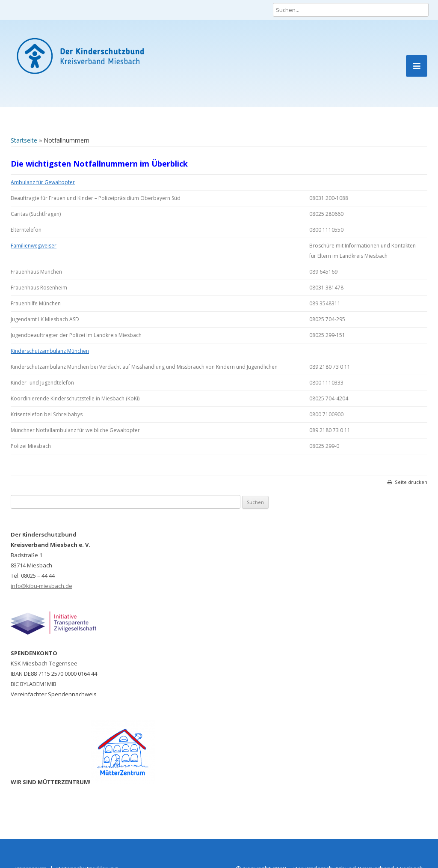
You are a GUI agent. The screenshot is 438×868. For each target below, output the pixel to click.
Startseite (24, 140)
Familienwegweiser (34, 246)
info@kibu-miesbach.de (41, 586)
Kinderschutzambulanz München (50, 351)
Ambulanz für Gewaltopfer (43, 182)
